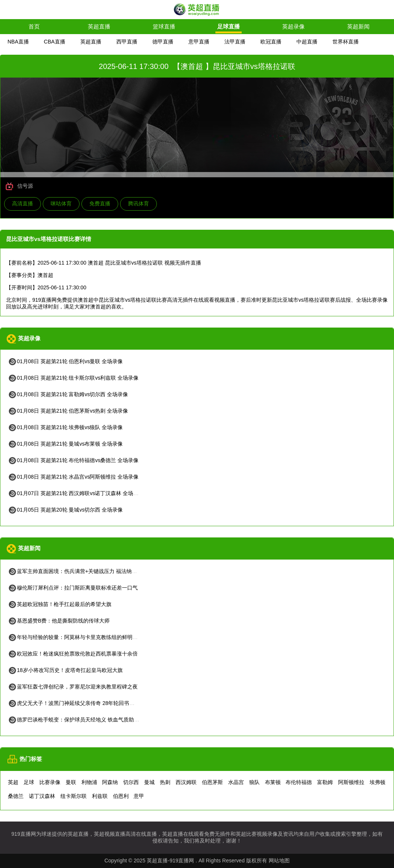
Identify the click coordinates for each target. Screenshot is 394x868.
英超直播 (99, 26)
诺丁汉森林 (42, 796)
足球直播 (229, 26)
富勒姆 (325, 782)
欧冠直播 (271, 42)
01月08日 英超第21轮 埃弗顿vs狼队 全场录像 (65, 427)
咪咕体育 (61, 204)
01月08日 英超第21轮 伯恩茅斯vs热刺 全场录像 (68, 411)
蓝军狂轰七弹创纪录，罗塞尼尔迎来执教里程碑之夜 (73, 687)
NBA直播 (18, 42)
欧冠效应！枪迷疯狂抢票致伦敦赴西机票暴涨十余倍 (73, 654)
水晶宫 (236, 782)
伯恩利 (121, 796)
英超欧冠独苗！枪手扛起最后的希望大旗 (60, 604)
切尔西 (131, 782)
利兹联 (100, 796)
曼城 (149, 782)
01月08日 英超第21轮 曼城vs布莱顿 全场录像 (65, 444)
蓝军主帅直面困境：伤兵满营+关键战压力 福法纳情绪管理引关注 (88, 571)
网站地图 (279, 861)
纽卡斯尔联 (74, 796)
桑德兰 (16, 796)
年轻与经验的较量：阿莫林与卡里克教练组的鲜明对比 (75, 637)
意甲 (139, 796)
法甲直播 (235, 42)
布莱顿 (273, 782)
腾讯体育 (138, 204)
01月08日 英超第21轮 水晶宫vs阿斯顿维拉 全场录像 (73, 477)
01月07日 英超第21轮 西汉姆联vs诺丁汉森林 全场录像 (76, 493)
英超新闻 (358, 26)
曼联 (71, 782)
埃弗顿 (377, 782)
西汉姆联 (186, 782)
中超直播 (307, 42)
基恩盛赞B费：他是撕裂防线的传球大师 (59, 621)
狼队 (254, 782)
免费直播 (100, 204)
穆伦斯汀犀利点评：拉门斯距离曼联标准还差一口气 (73, 588)
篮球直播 (164, 26)
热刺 (165, 782)
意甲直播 (199, 42)
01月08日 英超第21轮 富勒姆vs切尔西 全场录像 (68, 394)
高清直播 (23, 204)
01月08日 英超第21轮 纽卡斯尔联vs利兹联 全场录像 (73, 378)
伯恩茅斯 (212, 782)
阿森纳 (110, 782)
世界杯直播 (346, 42)
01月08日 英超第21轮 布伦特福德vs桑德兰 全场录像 (73, 460)
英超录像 (293, 26)
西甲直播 (127, 42)
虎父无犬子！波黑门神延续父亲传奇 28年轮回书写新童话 (79, 703)
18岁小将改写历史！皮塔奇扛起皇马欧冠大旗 (65, 670)
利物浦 (89, 782)
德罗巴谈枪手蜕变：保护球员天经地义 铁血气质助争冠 (76, 720)
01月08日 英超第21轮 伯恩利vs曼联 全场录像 (65, 361)
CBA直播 (55, 42)
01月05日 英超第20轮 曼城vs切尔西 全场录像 (65, 510)
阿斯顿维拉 (351, 782)
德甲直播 (163, 42)
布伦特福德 (299, 782)
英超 (13, 782)
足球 (29, 782)
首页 (34, 26)
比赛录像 (50, 782)
